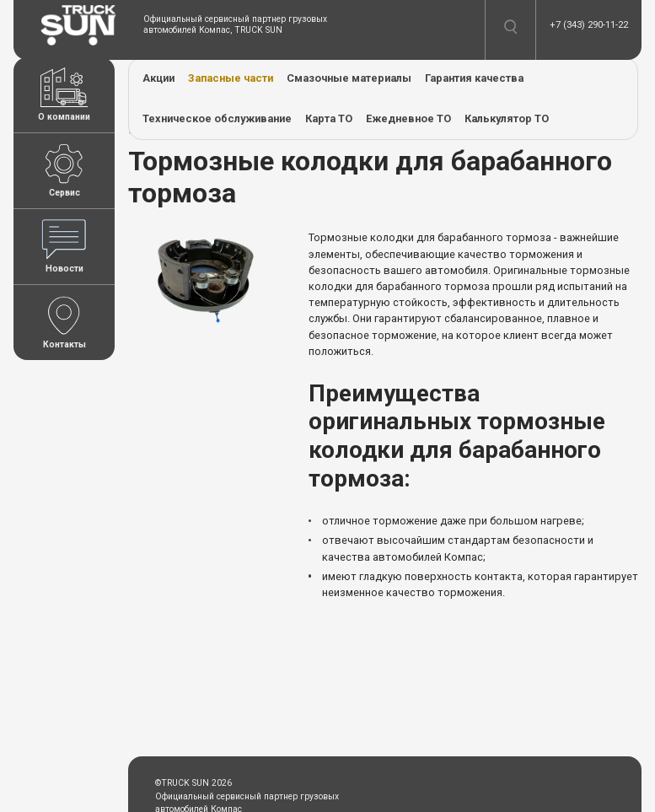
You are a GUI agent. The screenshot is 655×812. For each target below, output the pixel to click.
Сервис (64, 171)
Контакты (64, 323)
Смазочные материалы (349, 78)
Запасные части (231, 78)
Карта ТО (329, 118)
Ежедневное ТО (408, 118)
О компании (64, 95)
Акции (158, 78)
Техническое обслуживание (217, 118)
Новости (64, 247)
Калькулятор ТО (507, 118)
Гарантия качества (474, 78)
